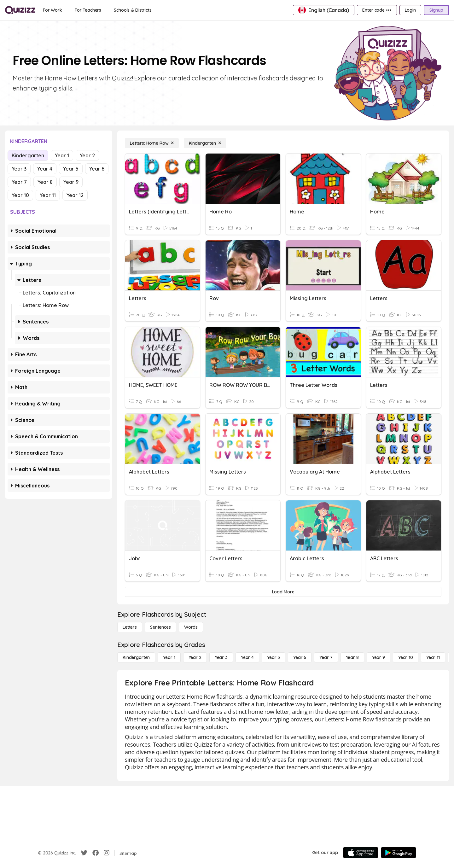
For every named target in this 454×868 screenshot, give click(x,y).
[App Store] (361, 853)
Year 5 (71, 169)
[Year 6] (300, 657)
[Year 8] (352, 657)
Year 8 (45, 182)
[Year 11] (433, 657)
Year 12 (75, 195)
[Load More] (283, 592)
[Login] (410, 10)
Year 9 (71, 182)
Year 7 (19, 182)
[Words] (191, 627)
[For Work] (52, 10)
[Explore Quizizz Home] (20, 10)
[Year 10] (406, 657)
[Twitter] (84, 853)
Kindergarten (28, 155)
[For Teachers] (88, 10)
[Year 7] (326, 657)
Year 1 (62, 155)
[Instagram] (107, 853)
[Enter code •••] (377, 10)
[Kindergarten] (205, 143)
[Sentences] (160, 627)
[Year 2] (195, 657)
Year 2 (87, 155)
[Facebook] (96, 853)
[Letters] (130, 627)
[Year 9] (378, 657)
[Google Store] (399, 853)
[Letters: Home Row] (152, 143)
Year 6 (97, 169)
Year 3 (19, 169)
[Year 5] (274, 657)
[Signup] (436, 10)
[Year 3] (221, 657)
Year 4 (45, 169)
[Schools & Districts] (133, 10)
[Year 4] (247, 657)
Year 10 (20, 195)
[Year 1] (169, 657)
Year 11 (48, 195)
